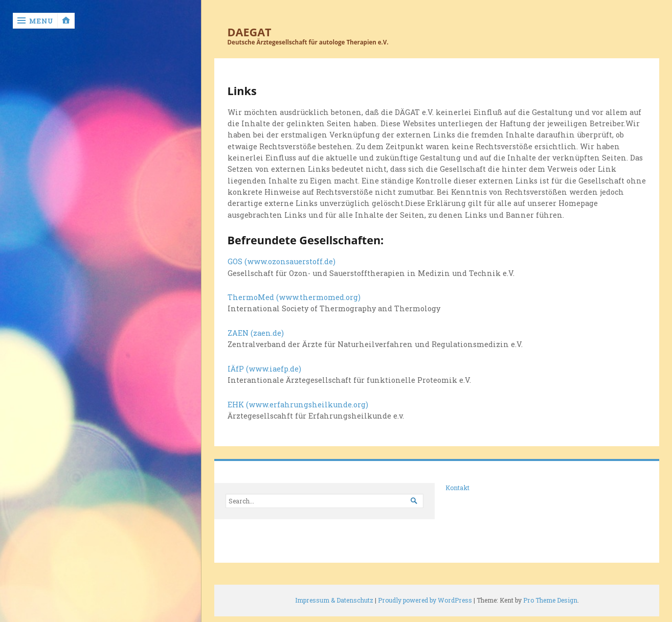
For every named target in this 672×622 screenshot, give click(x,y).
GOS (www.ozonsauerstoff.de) (282, 261)
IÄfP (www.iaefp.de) (264, 369)
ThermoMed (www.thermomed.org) (294, 297)
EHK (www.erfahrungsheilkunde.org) (298, 405)
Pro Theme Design (550, 600)
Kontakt (457, 488)
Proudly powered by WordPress (425, 600)
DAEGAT (250, 32)
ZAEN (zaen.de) (256, 333)
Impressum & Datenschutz (334, 600)
